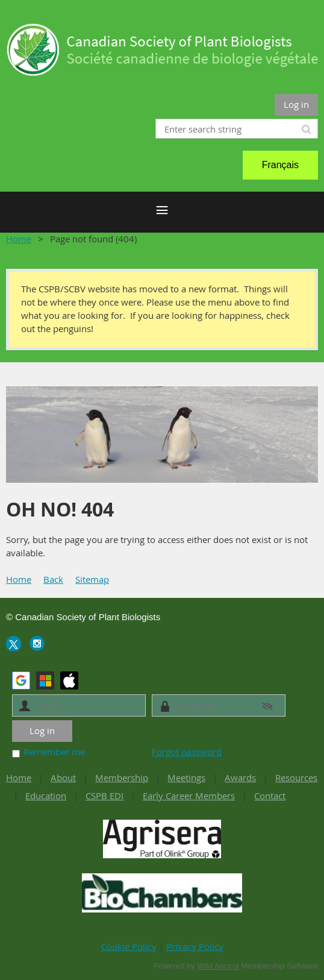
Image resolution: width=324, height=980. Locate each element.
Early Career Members (189, 796)
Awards (240, 777)
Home (19, 239)
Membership (122, 777)
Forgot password (187, 752)
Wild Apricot (218, 966)
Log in (296, 104)
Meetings (186, 777)
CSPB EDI (104, 796)
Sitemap (92, 579)
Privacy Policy (195, 946)
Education (46, 796)
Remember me (54, 752)
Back (53, 579)
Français (280, 165)
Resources (296, 777)
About (63, 777)
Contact (270, 796)
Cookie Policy (129, 946)
